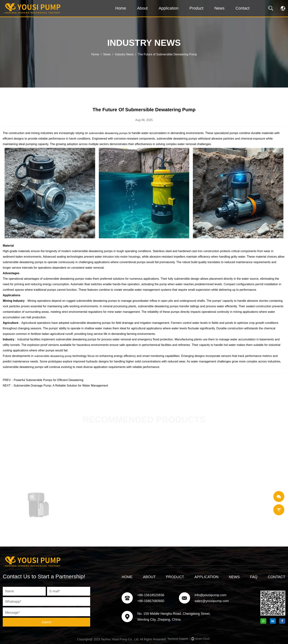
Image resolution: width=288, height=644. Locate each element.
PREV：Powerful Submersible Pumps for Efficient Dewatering (43, 380)
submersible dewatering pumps (109, 133)
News (219, 8)
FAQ (254, 577)
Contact (242, 8)
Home (121, 8)
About (142, 8)
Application (169, 8)
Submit (46, 622)
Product (196, 8)
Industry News (124, 54)
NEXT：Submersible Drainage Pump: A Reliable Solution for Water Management (55, 386)
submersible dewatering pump (54, 356)
